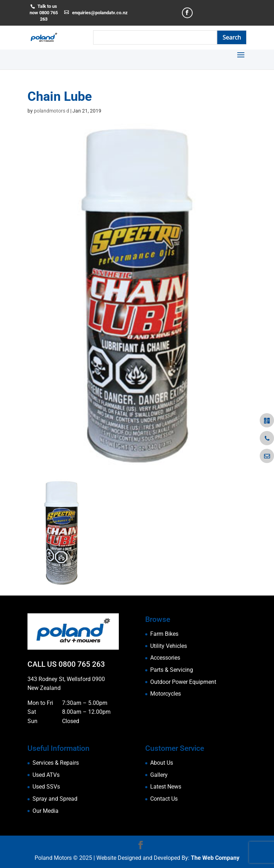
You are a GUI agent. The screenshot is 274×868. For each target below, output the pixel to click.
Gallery (159, 775)
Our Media (45, 811)
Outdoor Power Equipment (183, 682)
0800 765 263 (82, 664)
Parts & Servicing (172, 670)
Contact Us (164, 799)
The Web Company (215, 858)
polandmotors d (52, 111)
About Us (162, 763)
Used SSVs (46, 787)
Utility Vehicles (169, 646)
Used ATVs (46, 775)
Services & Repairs (56, 763)
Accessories (165, 658)
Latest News (166, 787)
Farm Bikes (164, 634)
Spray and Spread (55, 799)
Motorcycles (166, 694)
